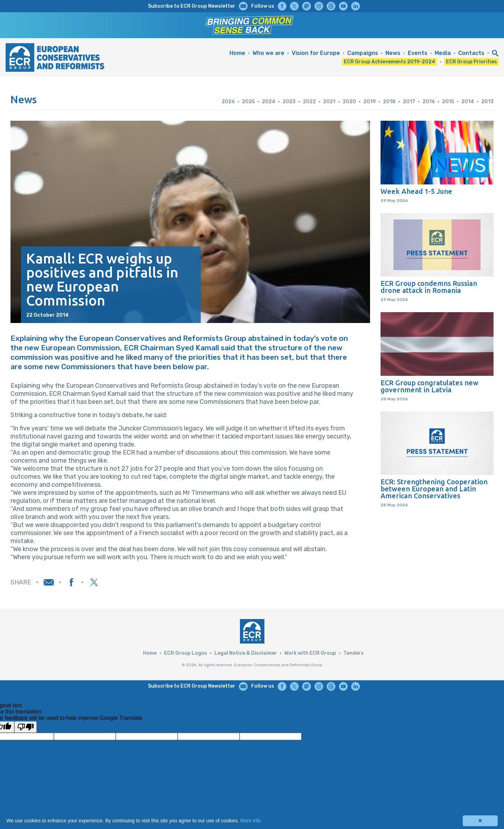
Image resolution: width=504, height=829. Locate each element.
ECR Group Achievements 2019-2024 (389, 62)
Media (443, 53)
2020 (349, 102)
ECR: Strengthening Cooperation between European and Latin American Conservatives (434, 489)
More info (250, 821)
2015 (448, 102)
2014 (468, 102)
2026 (228, 102)
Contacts (471, 53)
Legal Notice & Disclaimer (246, 653)
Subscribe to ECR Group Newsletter (192, 6)
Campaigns (363, 53)
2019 (370, 102)
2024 (269, 102)
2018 (389, 102)
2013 (487, 102)
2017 (409, 102)
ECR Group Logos (186, 653)
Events (418, 53)
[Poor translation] (26, 727)
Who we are (268, 53)
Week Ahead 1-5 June (416, 191)
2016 (429, 102)
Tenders (354, 653)
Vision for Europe (316, 53)
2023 (289, 102)
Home (237, 53)
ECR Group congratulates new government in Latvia (430, 386)
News (393, 53)
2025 (248, 102)
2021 (329, 102)
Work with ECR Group (310, 653)
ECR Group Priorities (471, 62)
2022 (309, 102)
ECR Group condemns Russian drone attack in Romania (429, 287)
